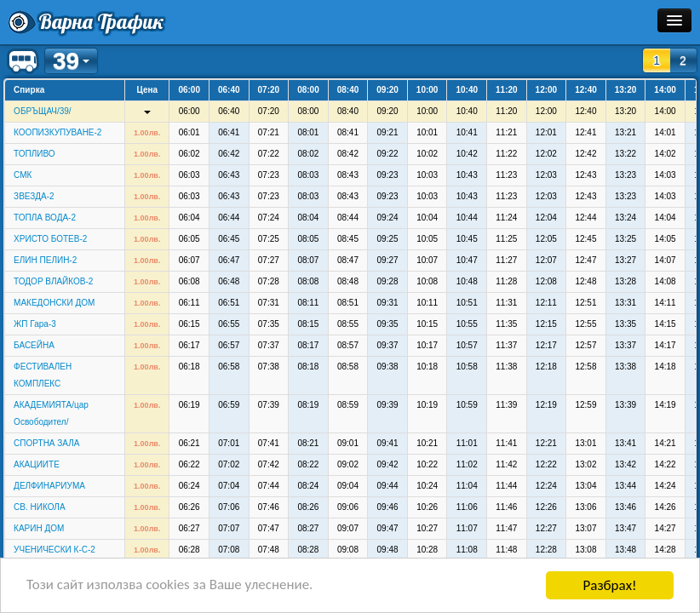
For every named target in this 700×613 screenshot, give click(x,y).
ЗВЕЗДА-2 (34, 196)
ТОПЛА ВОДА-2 (45, 218)
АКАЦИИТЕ (37, 464)
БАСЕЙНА (34, 345)
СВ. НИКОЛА (39, 507)
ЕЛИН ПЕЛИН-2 (45, 260)
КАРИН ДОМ (39, 528)
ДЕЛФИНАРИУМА (49, 486)
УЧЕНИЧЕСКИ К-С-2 (55, 550)
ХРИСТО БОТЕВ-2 (50, 239)
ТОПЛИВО (34, 154)
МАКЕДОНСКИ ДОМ (54, 303)
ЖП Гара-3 (35, 324)
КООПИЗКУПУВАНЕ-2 (57, 132)
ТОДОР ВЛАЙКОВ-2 (53, 281)
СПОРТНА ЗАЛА (46, 443)
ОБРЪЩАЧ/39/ (43, 111)
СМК (23, 175)
